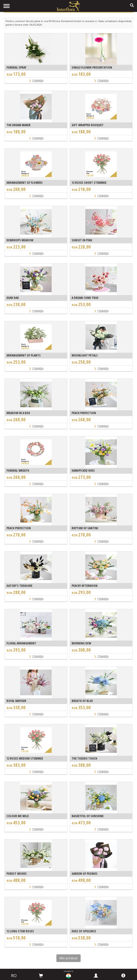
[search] (132, 5)
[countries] (68, 976)
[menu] (7, 6)
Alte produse (68, 958)
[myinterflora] (96, 976)
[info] (123, 976)
